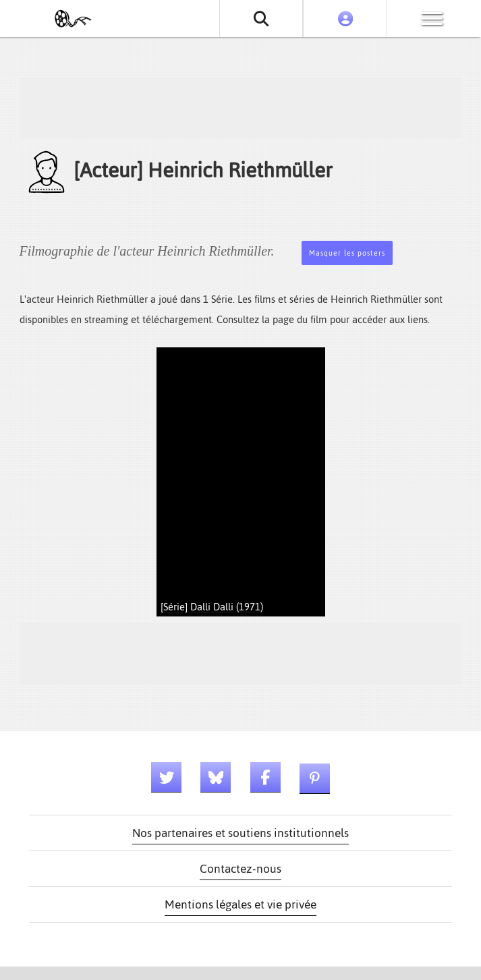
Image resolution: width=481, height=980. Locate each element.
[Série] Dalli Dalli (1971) (212, 607)
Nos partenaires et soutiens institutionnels (240, 833)
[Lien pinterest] (315, 779)
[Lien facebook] (265, 777)
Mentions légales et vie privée (240, 904)
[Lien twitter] (166, 777)
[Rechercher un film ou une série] (261, 19)
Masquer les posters (347, 253)
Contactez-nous (240, 869)
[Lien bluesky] (216, 777)
